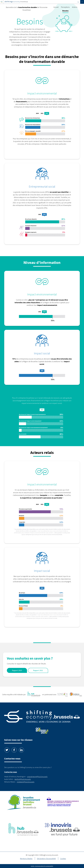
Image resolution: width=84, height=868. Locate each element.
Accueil (56, 7)
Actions (75, 7)
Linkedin (21, 750)
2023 (47, 113)
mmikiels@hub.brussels (26, 782)
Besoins (65, 11)
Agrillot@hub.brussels (23, 779)
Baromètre (27, 9)
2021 (42, 113)
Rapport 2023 (17, 670)
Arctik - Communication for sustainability (42, 866)
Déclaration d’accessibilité (46, 859)
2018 (37, 113)
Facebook (14, 750)
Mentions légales (26, 859)
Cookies (63, 859)
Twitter (7, 750)
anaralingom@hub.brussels (37, 777)
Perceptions (65, 7)
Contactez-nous (11, 772)
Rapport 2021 (38, 670)
